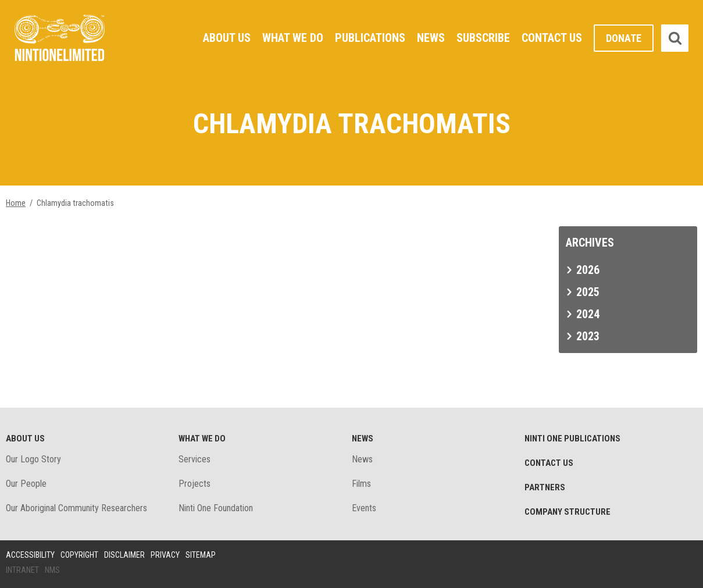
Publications (370, 38)
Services (195, 459)
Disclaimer (124, 555)
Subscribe (483, 38)
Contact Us (552, 38)
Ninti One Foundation (216, 508)
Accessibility (30, 555)
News (431, 38)
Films (361, 484)
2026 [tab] (588, 270)
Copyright (79, 555)
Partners (545, 487)
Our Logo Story (33, 459)
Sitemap (201, 555)
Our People (26, 484)
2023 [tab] (588, 336)
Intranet (22, 570)
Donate (624, 38)
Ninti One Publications (572, 439)
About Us (227, 38)
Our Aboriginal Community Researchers (76, 508)
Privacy (165, 555)
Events (364, 508)
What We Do (293, 38)
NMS (52, 570)
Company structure (568, 512)
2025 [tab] (588, 292)
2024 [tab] (588, 314)
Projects (195, 484)
